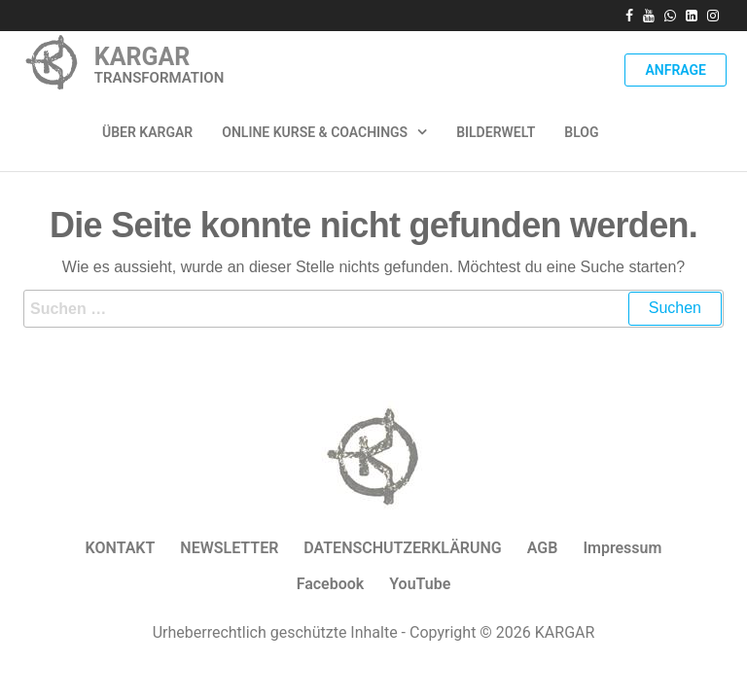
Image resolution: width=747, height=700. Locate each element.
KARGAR (142, 57)
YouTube (420, 584)
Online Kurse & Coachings (315, 132)
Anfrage (676, 70)
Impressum (622, 548)
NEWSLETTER (229, 548)
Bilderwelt (496, 132)
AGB (543, 548)
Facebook (331, 584)
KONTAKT (121, 548)
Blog (581, 132)
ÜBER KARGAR (147, 132)
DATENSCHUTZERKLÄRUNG (402, 548)
